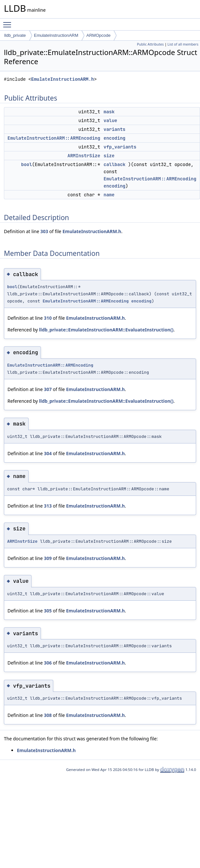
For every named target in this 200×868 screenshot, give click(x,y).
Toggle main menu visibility (9, 22)
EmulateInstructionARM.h (62, 79)
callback (114, 164)
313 (48, 506)
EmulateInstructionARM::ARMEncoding (54, 138)
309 (48, 558)
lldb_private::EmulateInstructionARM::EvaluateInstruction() (106, 330)
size (109, 156)
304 (48, 453)
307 (48, 389)
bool (27, 164)
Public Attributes (150, 44)
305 (48, 611)
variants (114, 129)
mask (109, 112)
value (110, 120)
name (109, 195)
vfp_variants (120, 147)
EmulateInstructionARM (56, 35)
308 (48, 715)
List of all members (183, 44)
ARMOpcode (98, 35)
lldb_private (15, 35)
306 (48, 663)
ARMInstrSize (84, 156)
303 (44, 231)
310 (48, 318)
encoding (114, 138)
